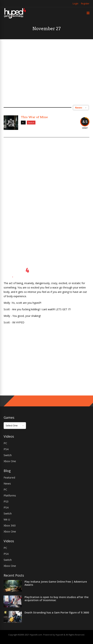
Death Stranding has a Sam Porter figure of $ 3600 (57, 612)
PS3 (6, 501)
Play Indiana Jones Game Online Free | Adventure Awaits (56, 583)
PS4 (6, 449)
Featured (9, 477)
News (7, 483)
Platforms (10, 495)
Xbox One (10, 461)
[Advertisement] (46, 72)
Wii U (7, 519)
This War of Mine (34, 117)
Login (75, 4)
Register (85, 4)
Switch (31, 123)
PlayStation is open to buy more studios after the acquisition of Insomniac (56, 599)
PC (23, 123)
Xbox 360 (10, 525)
